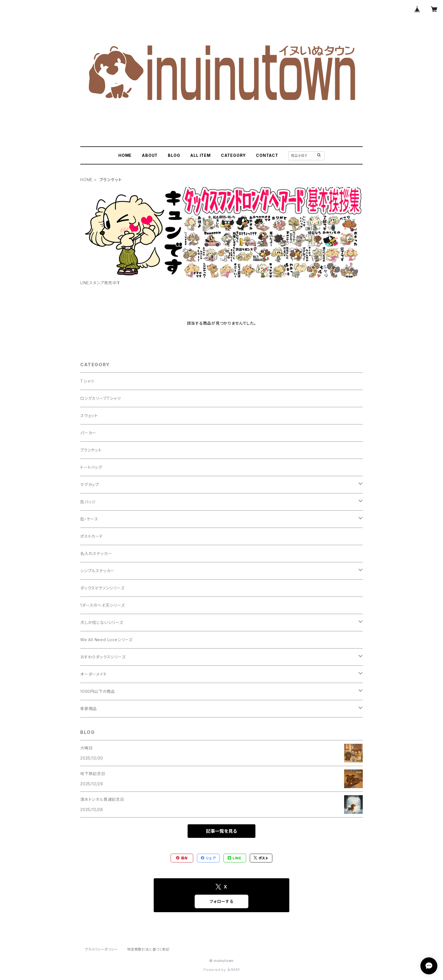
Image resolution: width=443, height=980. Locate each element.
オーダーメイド (94, 674)
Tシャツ (87, 381)
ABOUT (150, 155)
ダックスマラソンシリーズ (102, 588)
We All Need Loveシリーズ (106, 640)
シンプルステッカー (97, 571)
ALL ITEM (200, 155)
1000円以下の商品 (98, 691)
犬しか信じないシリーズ (102, 622)
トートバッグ (91, 467)
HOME (125, 155)
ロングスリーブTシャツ (101, 398)
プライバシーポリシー (101, 949)
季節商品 (89, 709)
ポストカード (92, 536)
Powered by (221, 970)
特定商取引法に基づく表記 (148, 949)
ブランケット (91, 450)
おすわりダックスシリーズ (103, 657)
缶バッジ (88, 502)
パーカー (88, 433)
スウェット (89, 416)
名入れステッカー (96, 553)
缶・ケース (89, 519)
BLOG (174, 155)
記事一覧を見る (221, 831)
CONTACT (267, 155)
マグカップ (90, 484)
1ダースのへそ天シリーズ (103, 605)
